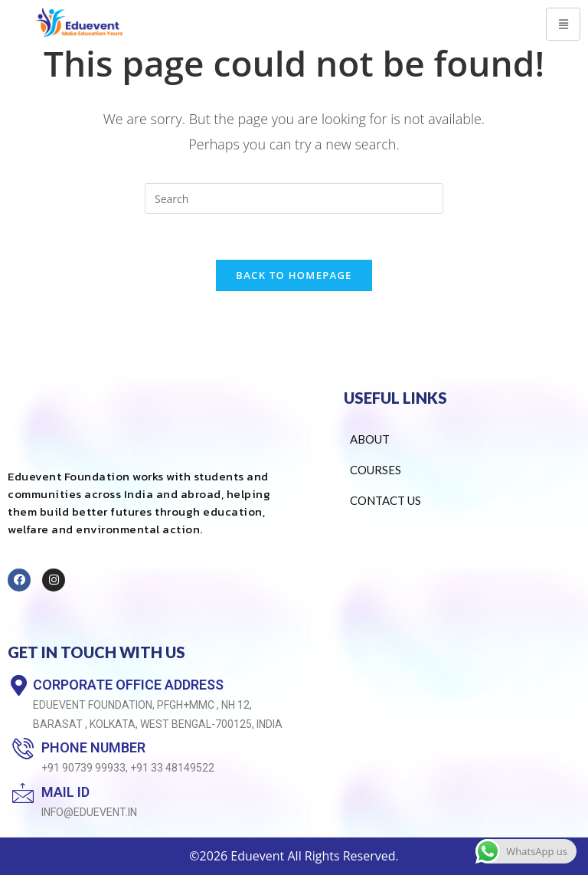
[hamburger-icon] (563, 24)
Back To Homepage (294, 275)
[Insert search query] (294, 198)
